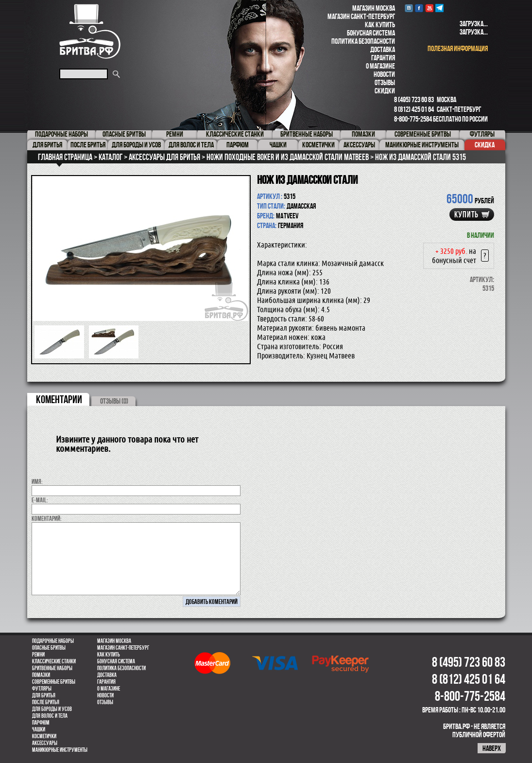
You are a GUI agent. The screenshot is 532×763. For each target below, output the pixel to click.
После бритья (46, 702)
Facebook (419, 8)
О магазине (380, 66)
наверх (492, 748)
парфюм (41, 723)
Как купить (380, 25)
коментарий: (47, 518)
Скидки (385, 91)
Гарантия (383, 58)
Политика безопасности (363, 41)
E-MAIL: (40, 500)
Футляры (42, 689)
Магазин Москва (374, 8)
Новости (384, 74)
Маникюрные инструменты (60, 750)
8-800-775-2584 (413, 119)
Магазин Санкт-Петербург (361, 16)
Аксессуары (45, 743)
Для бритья (44, 695)
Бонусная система (371, 33)
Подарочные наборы (53, 641)
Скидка (485, 145)
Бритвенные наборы (52, 668)
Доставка (383, 49)
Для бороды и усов (52, 709)
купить (466, 214)
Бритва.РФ (90, 31)
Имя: (37, 481)
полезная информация (458, 48)
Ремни (38, 655)
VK (409, 8)
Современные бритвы (54, 682)
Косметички (44, 736)
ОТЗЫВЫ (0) (114, 401)
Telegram (439, 8)
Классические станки (54, 661)
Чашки (39, 729)
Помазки (41, 675)
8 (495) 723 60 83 (414, 99)
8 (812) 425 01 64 (414, 109)
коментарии (59, 399)
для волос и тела (50, 716)
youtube (429, 8)
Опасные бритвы (49, 648)
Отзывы (385, 82)
